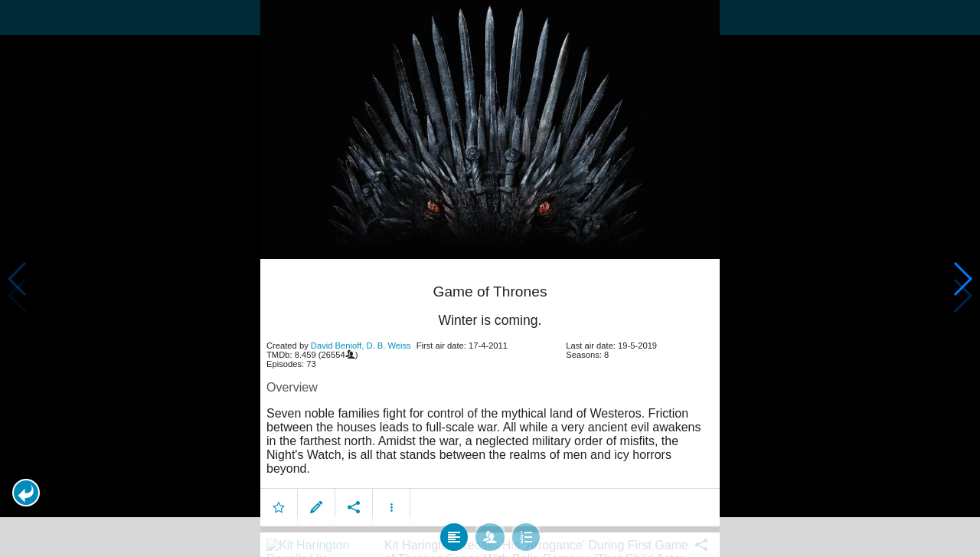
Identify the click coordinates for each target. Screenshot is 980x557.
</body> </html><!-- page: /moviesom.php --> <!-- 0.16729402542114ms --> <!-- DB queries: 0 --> (490, 278)
